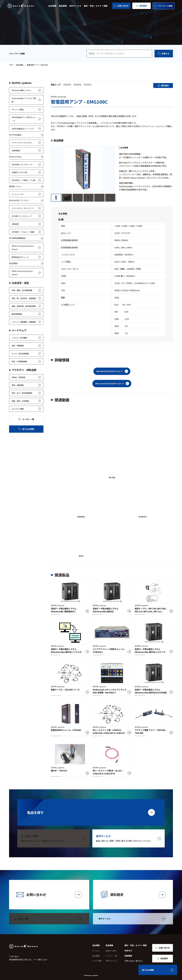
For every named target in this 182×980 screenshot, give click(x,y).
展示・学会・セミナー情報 (96, 6)
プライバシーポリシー (134, 961)
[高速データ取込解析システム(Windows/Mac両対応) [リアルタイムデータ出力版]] (70, 638)
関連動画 (77, 85)
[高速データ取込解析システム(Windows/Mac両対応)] (112, 598)
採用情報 (128, 956)
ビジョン (96, 951)
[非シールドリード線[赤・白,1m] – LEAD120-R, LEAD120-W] (112, 760)
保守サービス (75, 6)
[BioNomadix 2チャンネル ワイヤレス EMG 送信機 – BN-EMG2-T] (112, 679)
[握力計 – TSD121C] (70, 760)
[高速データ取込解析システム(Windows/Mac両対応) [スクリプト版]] (154, 638)
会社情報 (52, 6)
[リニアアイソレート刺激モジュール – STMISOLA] (112, 638)
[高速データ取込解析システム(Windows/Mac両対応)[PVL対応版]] (154, 679)
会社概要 (96, 956)
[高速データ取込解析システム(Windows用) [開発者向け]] (70, 598)
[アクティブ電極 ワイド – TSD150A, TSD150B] (154, 720)
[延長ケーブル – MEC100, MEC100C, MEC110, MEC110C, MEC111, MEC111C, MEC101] (154, 598)
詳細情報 (67, 85)
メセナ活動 (97, 961)
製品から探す (111, 951)
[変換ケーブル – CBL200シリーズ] (70, 679)
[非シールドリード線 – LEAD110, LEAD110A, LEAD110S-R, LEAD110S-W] (112, 720)
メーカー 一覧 (111, 956)
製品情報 (63, 6)
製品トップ (56, 85)
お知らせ (128, 950)
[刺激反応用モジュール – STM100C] (70, 720)
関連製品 (88, 85)
